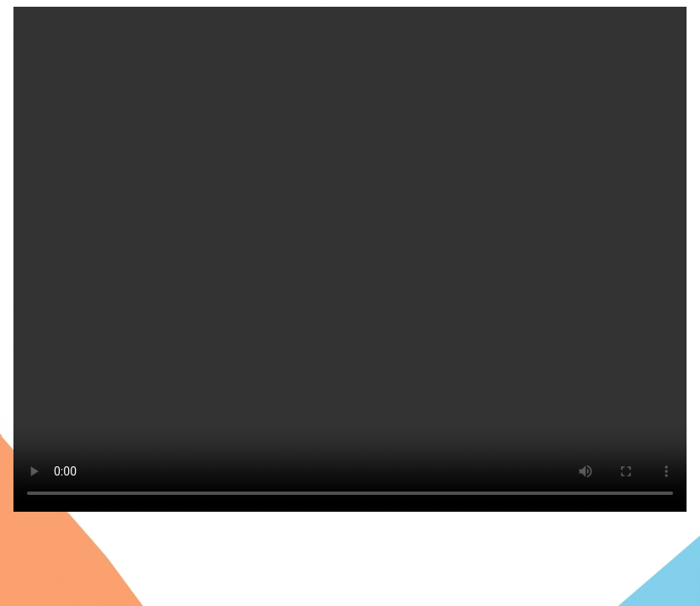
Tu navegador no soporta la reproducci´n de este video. (350, 259)
